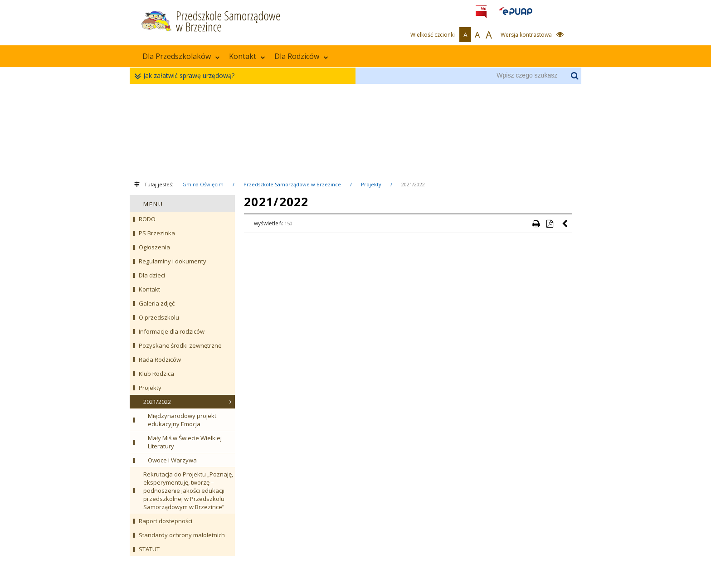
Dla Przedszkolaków (181, 56)
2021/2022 (413, 184)
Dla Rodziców (301, 56)
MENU (153, 204)
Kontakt (247, 56)
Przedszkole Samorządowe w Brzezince (292, 184)
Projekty (371, 184)
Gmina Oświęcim (203, 184)
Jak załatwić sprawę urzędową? (187, 76)
